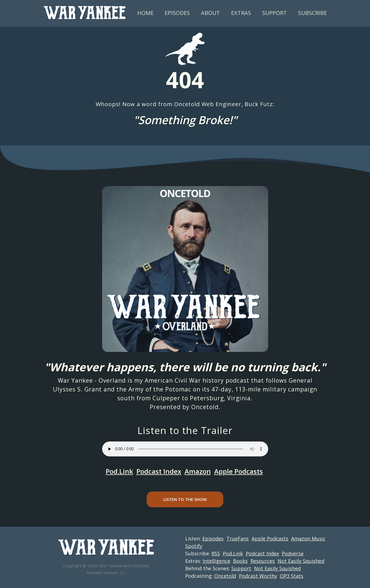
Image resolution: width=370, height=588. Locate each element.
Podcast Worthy (258, 576)
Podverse (293, 553)
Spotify (194, 546)
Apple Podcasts (239, 471)
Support (275, 13)
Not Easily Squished (301, 561)
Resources (263, 561)
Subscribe (312, 13)
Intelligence (216, 561)
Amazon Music (308, 539)
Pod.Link (119, 471)
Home (145, 13)
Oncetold (205, 407)
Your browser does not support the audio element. (185, 449)
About (210, 13)
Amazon (198, 471)
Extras (241, 13)
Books (240, 561)
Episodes (177, 13)
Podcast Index (159, 471)
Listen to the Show (185, 499)
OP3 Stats (292, 576)
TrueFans (238, 539)
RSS (216, 553)
